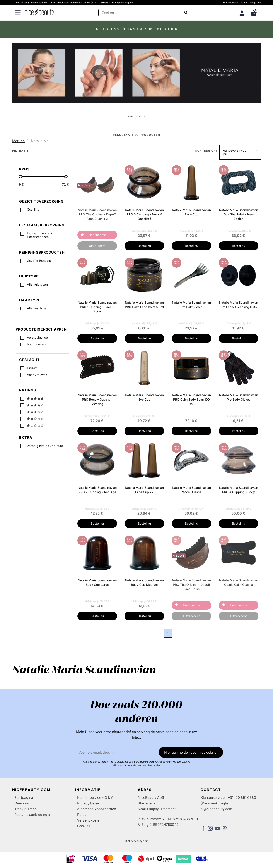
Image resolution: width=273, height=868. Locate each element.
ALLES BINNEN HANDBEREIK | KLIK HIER (136, 29)
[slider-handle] (20, 177)
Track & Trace (26, 809)
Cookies (84, 826)
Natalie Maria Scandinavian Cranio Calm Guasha (239, 582)
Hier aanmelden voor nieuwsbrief (191, 752)
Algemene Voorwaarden (97, 809)
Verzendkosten (89, 820)
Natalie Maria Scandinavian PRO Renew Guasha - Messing (97, 399)
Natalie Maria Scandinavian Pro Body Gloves (239, 397)
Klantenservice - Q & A (235, 3)
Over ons (22, 803)
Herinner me (97, 235)
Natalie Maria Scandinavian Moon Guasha (191, 490)
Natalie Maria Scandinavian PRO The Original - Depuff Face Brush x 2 (97, 214)
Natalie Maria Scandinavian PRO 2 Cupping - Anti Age (97, 490)
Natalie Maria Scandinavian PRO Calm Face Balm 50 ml (144, 305)
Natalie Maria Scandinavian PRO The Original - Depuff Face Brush (191, 585)
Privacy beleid (89, 803)
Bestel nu (144, 246)
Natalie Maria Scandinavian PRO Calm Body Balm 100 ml (191, 399)
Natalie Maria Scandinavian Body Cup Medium (144, 582)
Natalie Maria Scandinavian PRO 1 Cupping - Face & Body (97, 307)
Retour (82, 815)
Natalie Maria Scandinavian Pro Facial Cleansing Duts (239, 305)
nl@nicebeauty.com (216, 809)
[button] (240, 152)
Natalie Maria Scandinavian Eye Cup (144, 397)
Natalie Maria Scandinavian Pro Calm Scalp (191, 305)
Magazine (255, 3)
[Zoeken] (145, 13)
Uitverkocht (97, 246)
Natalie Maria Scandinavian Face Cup (191, 212)
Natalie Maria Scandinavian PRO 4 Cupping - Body (239, 490)
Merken (18, 141)
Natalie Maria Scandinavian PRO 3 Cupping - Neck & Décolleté (144, 214)
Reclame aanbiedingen (33, 815)
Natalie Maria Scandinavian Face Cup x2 (144, 490)
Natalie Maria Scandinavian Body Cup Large (97, 582)
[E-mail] (116, 752)
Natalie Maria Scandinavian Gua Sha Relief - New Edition (239, 214)
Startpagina (24, 797)
